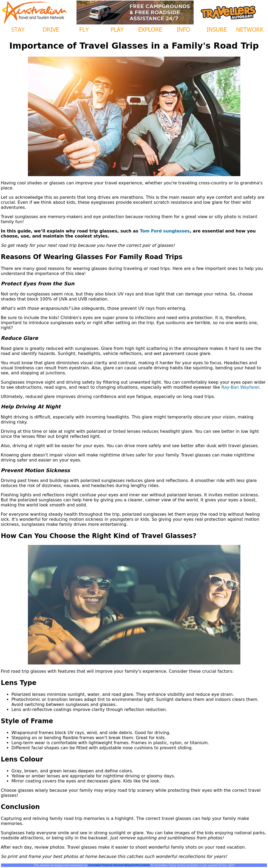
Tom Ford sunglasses (165, 231)
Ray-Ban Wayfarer (240, 387)
